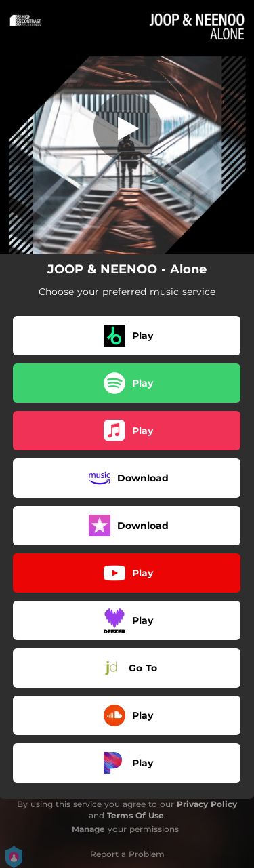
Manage (88, 829)
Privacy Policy (207, 804)
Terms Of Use (135, 815)
